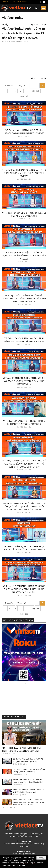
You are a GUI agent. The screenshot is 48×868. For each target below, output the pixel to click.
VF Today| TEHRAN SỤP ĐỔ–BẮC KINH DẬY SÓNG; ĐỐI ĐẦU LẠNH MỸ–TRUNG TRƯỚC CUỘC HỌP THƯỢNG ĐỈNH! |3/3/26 (24, 507)
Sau (42, 25)
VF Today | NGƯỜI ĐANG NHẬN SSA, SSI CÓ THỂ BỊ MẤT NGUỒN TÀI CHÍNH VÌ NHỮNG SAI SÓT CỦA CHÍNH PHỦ (24, 589)
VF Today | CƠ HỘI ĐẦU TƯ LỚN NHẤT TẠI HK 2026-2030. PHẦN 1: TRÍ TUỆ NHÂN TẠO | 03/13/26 (24, 173)
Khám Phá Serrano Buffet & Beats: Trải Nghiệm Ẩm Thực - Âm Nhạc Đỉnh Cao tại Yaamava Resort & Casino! (29, 802)
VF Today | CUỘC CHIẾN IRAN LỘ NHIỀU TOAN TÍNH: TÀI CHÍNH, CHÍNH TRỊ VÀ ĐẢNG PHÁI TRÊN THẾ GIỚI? (24, 299)
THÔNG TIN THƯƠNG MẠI (14, 717)
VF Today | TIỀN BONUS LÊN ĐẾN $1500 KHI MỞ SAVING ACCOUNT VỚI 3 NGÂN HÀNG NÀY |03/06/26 (24, 381)
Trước (36, 25)
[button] (43, 8)
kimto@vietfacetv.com (26, 854)
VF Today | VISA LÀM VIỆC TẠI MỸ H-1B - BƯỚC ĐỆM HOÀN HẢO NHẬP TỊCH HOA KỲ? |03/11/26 (24, 256)
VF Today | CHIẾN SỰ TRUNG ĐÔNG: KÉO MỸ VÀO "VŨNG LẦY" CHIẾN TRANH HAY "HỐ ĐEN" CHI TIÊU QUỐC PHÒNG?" (24, 464)
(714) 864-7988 (26, 841)
